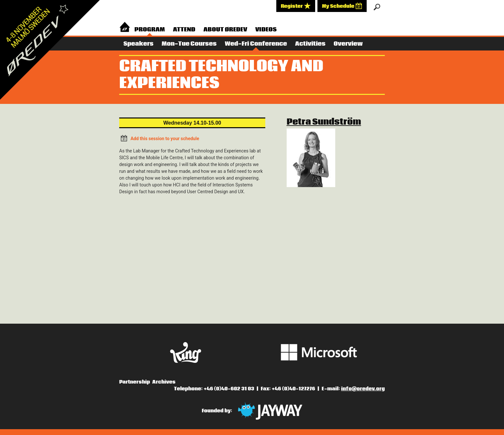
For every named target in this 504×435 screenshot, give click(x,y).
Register (296, 6)
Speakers (138, 44)
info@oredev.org (363, 389)
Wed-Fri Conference (256, 44)
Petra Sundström (324, 122)
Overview (348, 44)
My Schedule (342, 6)
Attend (184, 30)
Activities (310, 44)
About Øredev (225, 30)
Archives (164, 382)
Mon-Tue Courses (189, 44)
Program (150, 30)
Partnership (135, 382)
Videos (266, 30)
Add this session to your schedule (159, 138)
